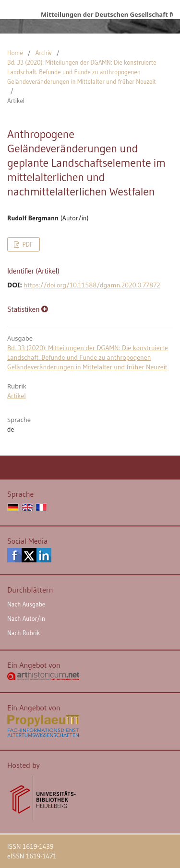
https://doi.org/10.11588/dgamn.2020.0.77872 (92, 285)
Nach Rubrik (24, 633)
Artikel (17, 396)
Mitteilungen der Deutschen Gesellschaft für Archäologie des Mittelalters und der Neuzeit (107, 14)
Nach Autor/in (26, 618)
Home (15, 53)
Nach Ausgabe (26, 604)
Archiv (44, 53)
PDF (27, 244)
